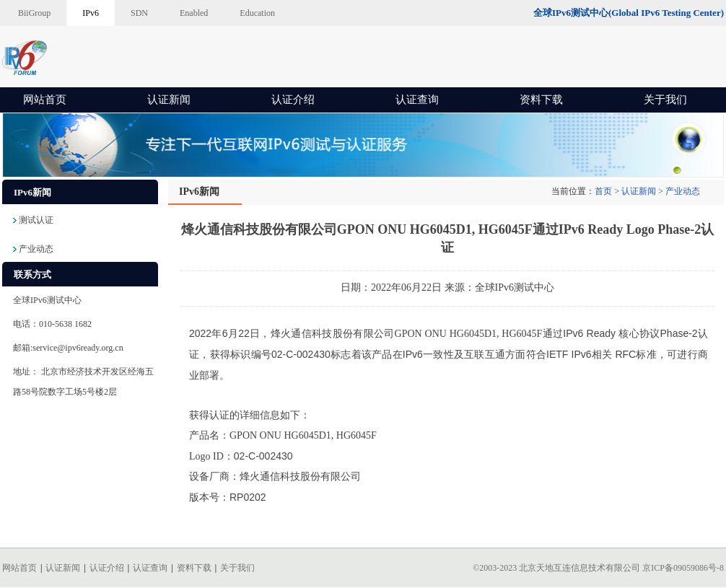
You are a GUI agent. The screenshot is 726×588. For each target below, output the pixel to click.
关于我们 (665, 100)
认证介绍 (293, 100)
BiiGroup (34, 13)
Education (257, 13)
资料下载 (541, 100)
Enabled (194, 13)
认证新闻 (169, 100)
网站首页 (45, 100)
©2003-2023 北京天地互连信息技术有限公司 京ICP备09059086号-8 (598, 568)
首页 (603, 191)
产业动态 (683, 191)
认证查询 (417, 100)
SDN (139, 13)
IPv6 (91, 13)
